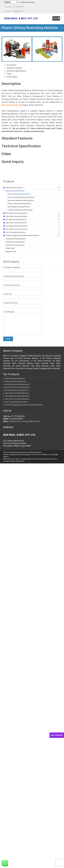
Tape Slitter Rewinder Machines (17, 393)
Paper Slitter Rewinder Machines (17, 387)
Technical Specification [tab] (16, 71)
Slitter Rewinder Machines (15, 379)
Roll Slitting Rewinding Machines (17, 384)
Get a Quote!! (57, 735)
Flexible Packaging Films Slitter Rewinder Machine (24, 405)
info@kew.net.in (18, 11)
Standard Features (17, 138)
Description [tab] (11, 65)
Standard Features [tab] (14, 68)
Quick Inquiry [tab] (12, 77)
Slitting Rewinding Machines (15, 381)
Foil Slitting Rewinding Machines (17, 396)
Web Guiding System (11, 105)
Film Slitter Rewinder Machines (16, 390)
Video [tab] (9, 74)
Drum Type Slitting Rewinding (16, 402)
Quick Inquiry (13, 162)
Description (11, 84)
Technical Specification (21, 146)
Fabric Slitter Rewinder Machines (17, 399)
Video (6, 154)
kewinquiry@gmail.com (31, 421)
